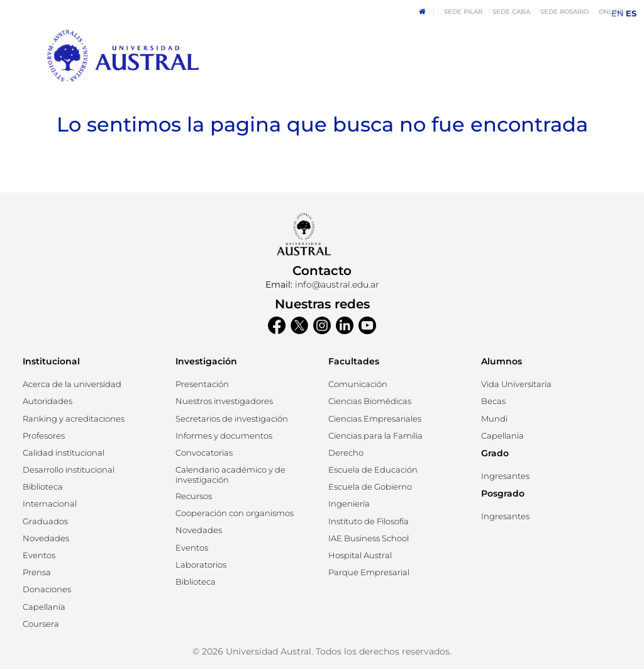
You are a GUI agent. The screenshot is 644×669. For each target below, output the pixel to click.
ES (631, 14)
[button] (47, 402)
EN (618, 14)
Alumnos (502, 361)
